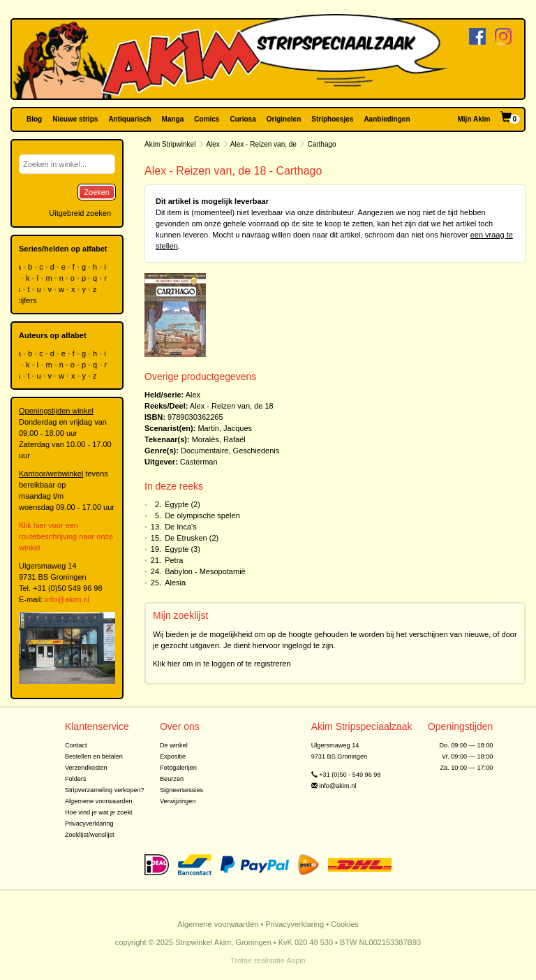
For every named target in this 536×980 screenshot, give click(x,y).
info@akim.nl (67, 599)
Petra (174, 560)
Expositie (173, 756)
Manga (173, 119)
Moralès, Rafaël (219, 439)
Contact (76, 745)
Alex (213, 144)
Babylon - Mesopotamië (205, 571)
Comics (207, 119)
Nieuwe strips (75, 119)
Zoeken (97, 192)
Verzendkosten (86, 768)
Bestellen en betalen (94, 756)
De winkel (174, 745)
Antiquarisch (129, 119)
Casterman (199, 462)
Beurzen (172, 779)
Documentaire (204, 451)
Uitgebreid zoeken (80, 213)
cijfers (28, 300)
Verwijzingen (178, 801)
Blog (34, 119)
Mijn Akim (474, 119)
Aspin (296, 960)
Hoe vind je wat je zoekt (99, 812)
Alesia (175, 583)
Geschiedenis (256, 451)
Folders (76, 779)
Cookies (345, 924)
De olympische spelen (202, 515)
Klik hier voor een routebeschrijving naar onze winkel (66, 536)
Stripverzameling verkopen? (105, 790)
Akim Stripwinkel (170, 144)
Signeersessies (181, 790)
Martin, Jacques (225, 428)
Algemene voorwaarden (99, 801)
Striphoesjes (332, 119)
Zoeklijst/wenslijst (90, 835)
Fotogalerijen (178, 768)
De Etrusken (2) (192, 538)
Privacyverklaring (89, 824)
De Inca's (181, 527)
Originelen (284, 119)
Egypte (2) (183, 504)
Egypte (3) (183, 549)
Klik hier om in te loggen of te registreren (222, 664)
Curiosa (243, 119)
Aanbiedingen (387, 119)
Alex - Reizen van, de (263, 144)
